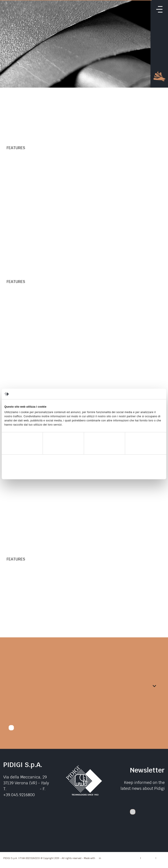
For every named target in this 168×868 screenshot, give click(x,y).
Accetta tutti (137, 472)
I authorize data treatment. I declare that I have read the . (78, 729)
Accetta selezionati (84, 472)
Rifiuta (31, 472)
